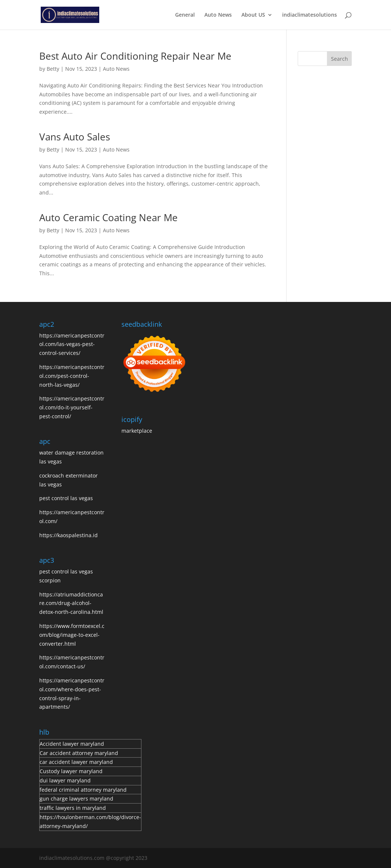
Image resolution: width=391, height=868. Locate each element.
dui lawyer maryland (65, 780)
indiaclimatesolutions (310, 15)
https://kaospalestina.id (68, 535)
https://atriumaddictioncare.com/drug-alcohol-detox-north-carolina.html (71, 603)
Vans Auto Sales (75, 137)
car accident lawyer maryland (76, 762)
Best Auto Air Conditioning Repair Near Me (135, 56)
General (185, 15)
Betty (53, 69)
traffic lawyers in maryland (73, 808)
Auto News (218, 15)
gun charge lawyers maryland (76, 799)
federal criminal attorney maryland (83, 790)
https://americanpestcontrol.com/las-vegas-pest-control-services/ (72, 344)
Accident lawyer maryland (72, 744)
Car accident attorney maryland (79, 753)
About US (253, 15)
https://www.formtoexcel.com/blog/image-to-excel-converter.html (72, 635)
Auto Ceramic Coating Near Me (108, 217)
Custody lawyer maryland (71, 771)
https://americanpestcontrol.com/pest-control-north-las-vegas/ (72, 376)
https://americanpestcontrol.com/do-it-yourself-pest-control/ (72, 407)
